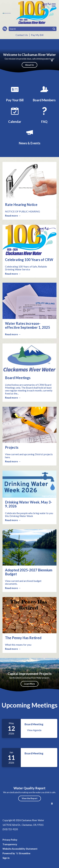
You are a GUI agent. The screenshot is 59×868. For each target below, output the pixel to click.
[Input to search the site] (33, 29)
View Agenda (34, 730)
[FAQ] (44, 115)
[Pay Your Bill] (15, 93)
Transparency (10, 844)
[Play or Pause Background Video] (52, 61)
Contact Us (22, 35)
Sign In (6, 858)
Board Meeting (34, 724)
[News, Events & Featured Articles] (30, 136)
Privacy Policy (10, 840)
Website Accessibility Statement (20, 849)
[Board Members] (44, 93)
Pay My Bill (37, 35)
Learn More (29, 684)
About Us (29, 65)
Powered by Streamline (16, 853)
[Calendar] (15, 115)
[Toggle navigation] (54, 5)
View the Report (30, 798)
